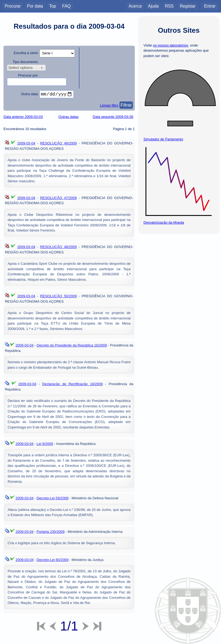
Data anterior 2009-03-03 (23, 118)
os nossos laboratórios (170, 45)
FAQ (66, 6)
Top (53, 6)
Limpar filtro (109, 106)
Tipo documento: (26, 62)
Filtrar (126, 106)
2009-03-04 (26, 144)
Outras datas (68, 118)
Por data (35, 6)
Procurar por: (28, 75)
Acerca (135, 6)
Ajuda (153, 6)
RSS (169, 6)
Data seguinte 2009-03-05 (113, 118)
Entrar (210, 6)
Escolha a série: (26, 53)
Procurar (13, 6)
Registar (188, 6)
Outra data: (30, 94)
